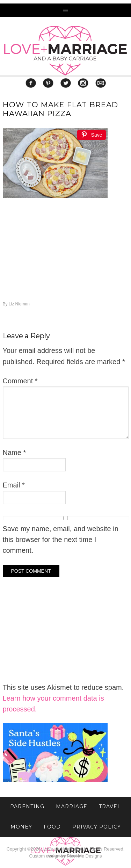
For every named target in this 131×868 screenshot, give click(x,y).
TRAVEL (110, 806)
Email (14, 485)
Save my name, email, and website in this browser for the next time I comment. (61, 540)
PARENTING (27, 806)
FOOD (52, 827)
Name (14, 453)
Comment (20, 381)
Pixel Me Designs (84, 856)
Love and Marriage (65, 51)
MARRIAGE (72, 806)
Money (21, 827)
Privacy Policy (97, 827)
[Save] (92, 135)
